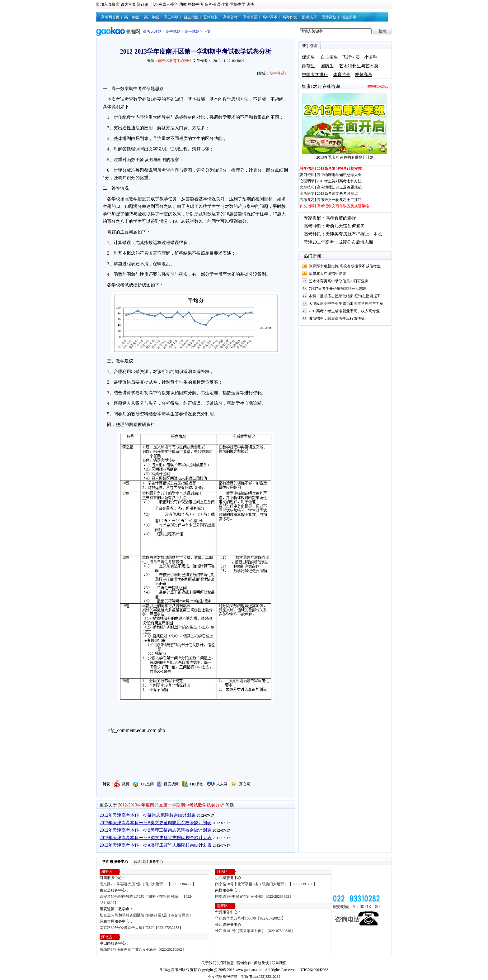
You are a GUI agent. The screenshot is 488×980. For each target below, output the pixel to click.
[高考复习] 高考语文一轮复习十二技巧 (330, 200)
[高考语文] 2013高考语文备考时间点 (328, 194)
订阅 (144, 4)
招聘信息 (227, 963)
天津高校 (329, 17)
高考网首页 (110, 17)
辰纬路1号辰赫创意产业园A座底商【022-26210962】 (143, 949)
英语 (217, 4)
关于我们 (209, 963)
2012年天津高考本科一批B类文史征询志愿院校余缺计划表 (155, 823)
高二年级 (152, 17)
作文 (225, 4)
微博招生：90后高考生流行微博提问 (339, 318)
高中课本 (270, 17)
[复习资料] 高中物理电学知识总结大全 (330, 175)
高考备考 (230, 17)
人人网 (222, 784)
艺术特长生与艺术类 (359, 66)
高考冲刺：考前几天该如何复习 (334, 226)
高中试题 (173, 31)
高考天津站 (152, 31)
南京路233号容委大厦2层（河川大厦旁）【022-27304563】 (148, 884)
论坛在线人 (161, 4)
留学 (242, 4)
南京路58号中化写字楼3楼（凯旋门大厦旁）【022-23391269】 (266, 884)
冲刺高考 (364, 75)
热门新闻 (312, 256)
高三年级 (171, 17)
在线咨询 (331, 86)
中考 (200, 4)
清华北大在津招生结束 (327, 274)
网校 (233, 4)
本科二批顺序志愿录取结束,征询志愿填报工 (345, 296)
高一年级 (132, 17)
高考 (208, 4)
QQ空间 (147, 784)
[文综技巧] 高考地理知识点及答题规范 (330, 187)
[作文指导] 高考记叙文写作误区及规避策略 (334, 206)
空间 (175, 4)
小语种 (371, 57)
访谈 (250, 4)
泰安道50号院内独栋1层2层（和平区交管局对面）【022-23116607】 (146, 900)
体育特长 (342, 75)
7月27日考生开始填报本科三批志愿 (338, 289)
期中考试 (277, 73)
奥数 (191, 4)
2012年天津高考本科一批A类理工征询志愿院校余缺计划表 (156, 845)
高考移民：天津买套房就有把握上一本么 (343, 234)
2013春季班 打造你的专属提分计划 (345, 157)
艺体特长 (211, 17)
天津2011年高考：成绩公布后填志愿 (338, 242)
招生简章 (349, 17)
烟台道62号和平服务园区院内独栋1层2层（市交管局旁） (146, 915)
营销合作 (244, 963)
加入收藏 (108, 4)
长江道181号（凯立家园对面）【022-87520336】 (255, 931)
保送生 (308, 57)
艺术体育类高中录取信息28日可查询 (339, 281)
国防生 (327, 66)
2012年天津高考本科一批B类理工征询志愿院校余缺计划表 (155, 830)
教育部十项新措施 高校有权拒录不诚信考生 (345, 266)
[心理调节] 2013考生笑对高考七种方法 (330, 181)
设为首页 (128, 4)
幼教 (183, 4)
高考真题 (250, 17)
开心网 (245, 784)
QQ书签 (197, 784)
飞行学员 (351, 57)
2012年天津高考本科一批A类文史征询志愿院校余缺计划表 (156, 838)
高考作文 (290, 17)
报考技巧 (309, 17)
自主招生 (191, 17)
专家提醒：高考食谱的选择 (330, 218)
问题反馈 (261, 963)
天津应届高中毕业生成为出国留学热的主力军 (346, 304)
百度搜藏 (171, 784)
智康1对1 (311, 86)
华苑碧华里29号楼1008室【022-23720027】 (250, 918)
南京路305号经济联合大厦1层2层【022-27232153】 (141, 928)
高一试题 (192, 31)
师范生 (308, 66)
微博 (126, 784)
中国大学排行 (315, 75)
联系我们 (279, 963)
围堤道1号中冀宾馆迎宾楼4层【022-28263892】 (254, 896)
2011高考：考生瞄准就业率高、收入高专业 (344, 311)
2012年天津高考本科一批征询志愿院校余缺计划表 (148, 815)
